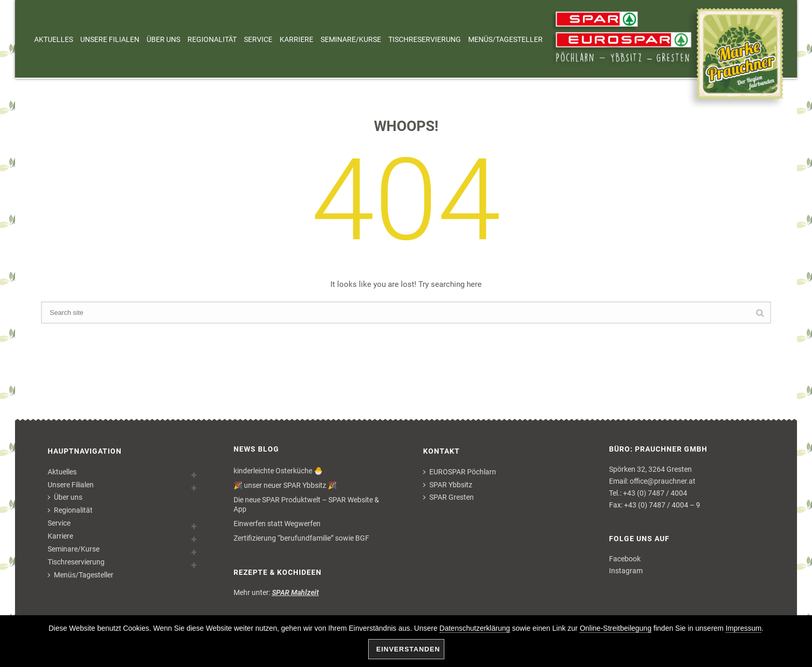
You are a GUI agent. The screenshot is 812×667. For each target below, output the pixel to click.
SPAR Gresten (448, 497)
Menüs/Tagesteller (505, 39)
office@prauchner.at (663, 481)
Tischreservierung (425, 39)
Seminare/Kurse (351, 39)
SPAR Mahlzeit (295, 592)
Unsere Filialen (110, 39)
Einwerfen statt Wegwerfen (277, 524)
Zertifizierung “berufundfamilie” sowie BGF (301, 538)
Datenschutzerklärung (475, 628)
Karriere (296, 39)
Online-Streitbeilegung (615, 628)
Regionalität (212, 39)
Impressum (743, 628)
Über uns (163, 39)
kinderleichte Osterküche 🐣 (278, 471)
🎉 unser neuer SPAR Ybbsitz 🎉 (285, 485)
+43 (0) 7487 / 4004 (655, 493)
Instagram (626, 571)
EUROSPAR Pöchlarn (460, 472)
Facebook (625, 559)
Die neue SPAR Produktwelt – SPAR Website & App (306, 504)
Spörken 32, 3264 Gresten (650, 469)
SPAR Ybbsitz (448, 485)
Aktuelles (54, 39)
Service (258, 39)
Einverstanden (408, 649)
